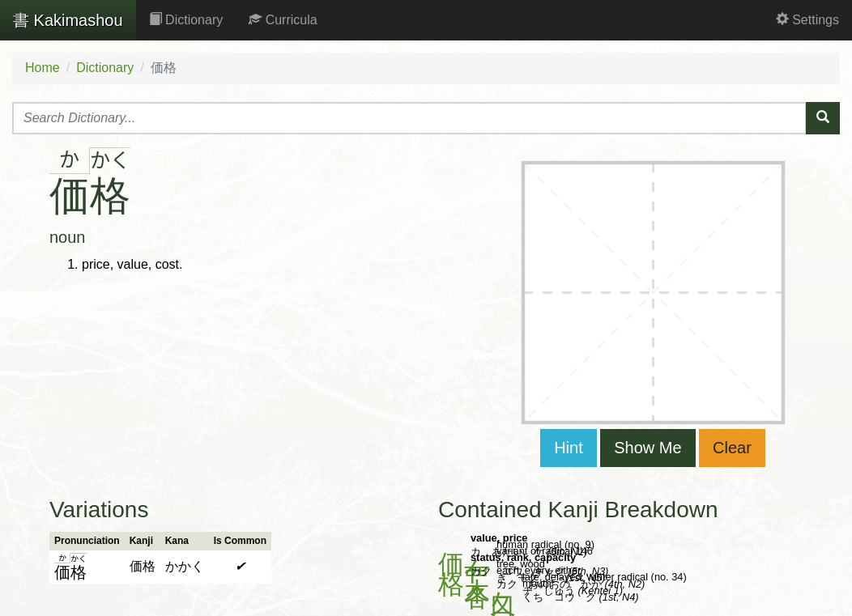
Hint (569, 448)
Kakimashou (68, 20)
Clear (732, 448)
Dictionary (186, 20)
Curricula (283, 20)
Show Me (648, 448)
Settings (807, 20)
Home (43, 68)
